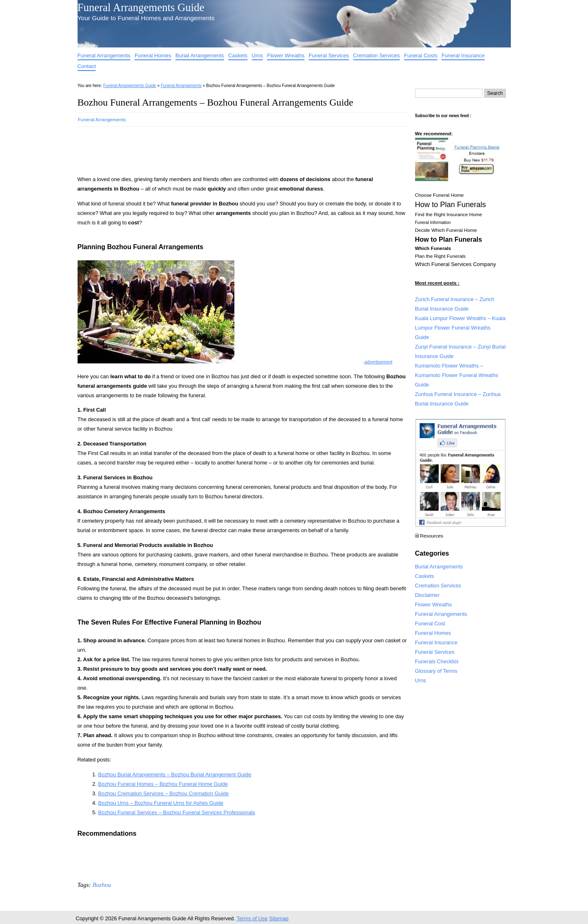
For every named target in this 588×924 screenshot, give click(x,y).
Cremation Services (377, 55)
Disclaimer (427, 595)
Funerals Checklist (437, 661)
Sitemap (279, 918)
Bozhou (102, 885)
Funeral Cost (430, 623)
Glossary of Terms (436, 671)
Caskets (238, 55)
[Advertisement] (228, 148)
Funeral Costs (421, 55)
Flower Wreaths (286, 55)
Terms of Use (252, 918)
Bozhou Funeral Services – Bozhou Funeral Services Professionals (177, 812)
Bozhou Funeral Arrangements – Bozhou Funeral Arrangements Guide (216, 102)
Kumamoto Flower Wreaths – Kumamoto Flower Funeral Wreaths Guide (457, 375)
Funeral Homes (153, 55)
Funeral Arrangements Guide (141, 7)
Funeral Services (329, 55)
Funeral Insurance (463, 55)
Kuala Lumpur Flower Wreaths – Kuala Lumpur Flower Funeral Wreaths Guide (460, 328)
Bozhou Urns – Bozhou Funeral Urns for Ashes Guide (161, 803)
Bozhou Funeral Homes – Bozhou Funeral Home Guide (163, 784)
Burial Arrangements (200, 55)
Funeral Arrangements (104, 55)
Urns (257, 55)
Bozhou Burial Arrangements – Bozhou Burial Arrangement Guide (175, 774)
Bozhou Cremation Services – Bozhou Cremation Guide (164, 793)
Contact (87, 66)
